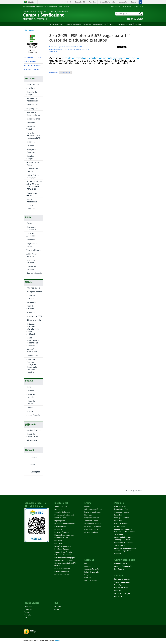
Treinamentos (32, 356)
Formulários (31, 302)
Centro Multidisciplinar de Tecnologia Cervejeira (33, 342)
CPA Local (30, 146)
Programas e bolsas (32, 245)
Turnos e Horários (34, 250)
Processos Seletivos (32, 65)
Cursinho (30, 391)
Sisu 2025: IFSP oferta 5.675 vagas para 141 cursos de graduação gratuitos (90, 38)
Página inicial (29, 30)
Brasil (31, 2)
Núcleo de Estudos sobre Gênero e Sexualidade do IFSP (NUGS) (34, 185)
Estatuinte (31, 123)
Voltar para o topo (134, 490)
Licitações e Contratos (31, 151)
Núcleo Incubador (34, 320)
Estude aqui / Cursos (33, 58)
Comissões (31, 142)
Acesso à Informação (125, 24)
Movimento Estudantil (31, 261)
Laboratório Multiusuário (32, 350)
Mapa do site (139, 7)
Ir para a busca (52, 7)
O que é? (58, 606)
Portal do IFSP (30, 61)
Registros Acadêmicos (31, 235)
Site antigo (87, 24)
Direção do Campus (31, 157)
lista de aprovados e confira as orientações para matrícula (100, 58)
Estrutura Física (33, 105)
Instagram (28, 609)
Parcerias (30, 411)
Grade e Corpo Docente (33, 164)
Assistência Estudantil (31, 268)
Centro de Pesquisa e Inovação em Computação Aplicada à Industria (32, 366)
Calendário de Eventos (32, 170)
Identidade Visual (34, 430)
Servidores (31, 88)
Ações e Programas (31, 207)
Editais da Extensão (31, 402)
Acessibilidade (115, 7)
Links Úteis (31, 312)
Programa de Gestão (32, 194)
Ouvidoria (138, 24)
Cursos (29, 223)
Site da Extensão (33, 415)
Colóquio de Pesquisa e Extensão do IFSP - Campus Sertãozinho (34, 329)
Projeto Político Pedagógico (33, 176)
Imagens (31, 457)
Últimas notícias (65, 72)
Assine (57, 609)
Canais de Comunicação (32, 435)
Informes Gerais (33, 288)
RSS (26, 618)
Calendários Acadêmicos (31, 228)
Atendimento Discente (32, 255)
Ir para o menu (41, 7)
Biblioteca (31, 240)
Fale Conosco (32, 440)
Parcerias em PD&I (34, 316)
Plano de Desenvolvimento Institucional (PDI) (34, 135)
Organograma (32, 109)
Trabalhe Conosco (32, 69)
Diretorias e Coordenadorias (33, 114)
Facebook (28, 606)
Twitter (27, 612)
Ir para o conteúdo (29, 7)
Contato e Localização (73, 24)
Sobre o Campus (33, 84)
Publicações (32, 472)
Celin (29, 387)
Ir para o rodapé (64, 7)
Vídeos (30, 464)
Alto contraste (127, 7)
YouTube (28, 615)
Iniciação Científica (34, 292)
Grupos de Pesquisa (31, 297)
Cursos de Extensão (31, 396)
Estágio (29, 407)
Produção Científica (30, 307)
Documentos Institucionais (32, 100)
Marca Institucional (32, 201)
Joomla (58, 640)
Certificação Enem (100, 24)
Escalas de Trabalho (31, 128)
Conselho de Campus (32, 93)
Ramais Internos (33, 119)
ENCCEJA (112, 24)
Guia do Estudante (34, 273)
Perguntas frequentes (55, 24)
